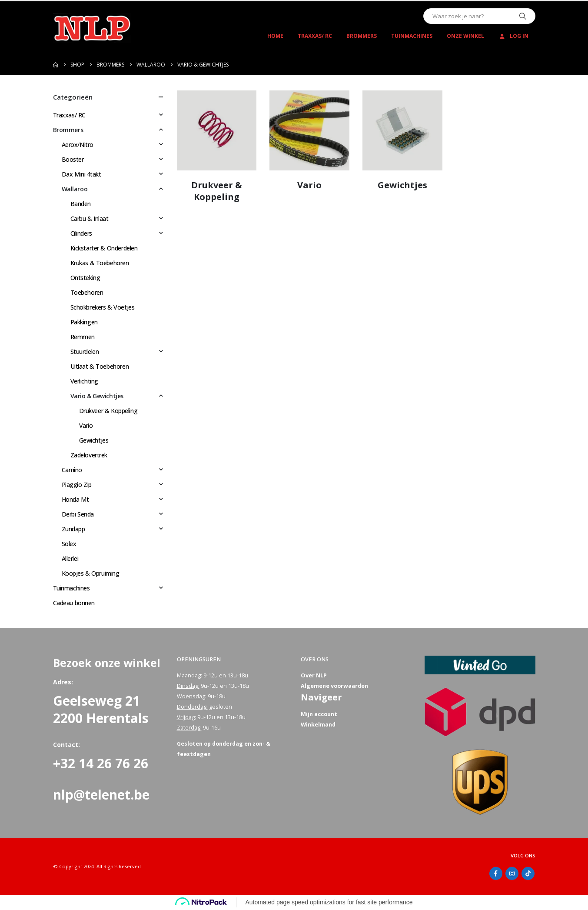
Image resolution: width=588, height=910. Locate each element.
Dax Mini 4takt (81, 174)
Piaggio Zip (77, 485)
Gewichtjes (94, 440)
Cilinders (81, 233)
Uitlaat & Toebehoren (100, 366)
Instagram (512, 873)
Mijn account (319, 714)
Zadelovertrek (89, 455)
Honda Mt (75, 499)
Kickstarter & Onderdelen (104, 248)
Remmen (83, 337)
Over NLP (314, 675)
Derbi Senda (78, 514)
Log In (513, 36)
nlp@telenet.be (101, 795)
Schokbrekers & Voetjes (103, 307)
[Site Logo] (92, 28)
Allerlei (70, 558)
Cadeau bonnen (74, 603)
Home (275, 36)
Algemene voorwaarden (334, 686)
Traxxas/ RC (315, 36)
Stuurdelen (85, 352)
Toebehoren (87, 292)
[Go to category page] (217, 130)
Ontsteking (85, 278)
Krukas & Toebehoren (100, 263)
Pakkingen (84, 322)
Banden (81, 204)
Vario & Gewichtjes (97, 396)
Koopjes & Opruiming (91, 573)
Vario (86, 425)
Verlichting (84, 381)
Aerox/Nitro (78, 145)
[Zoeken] (523, 16)
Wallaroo (75, 189)
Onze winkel (465, 36)
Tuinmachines (412, 36)
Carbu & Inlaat (90, 218)
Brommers (362, 36)
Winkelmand (318, 725)
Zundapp (73, 529)
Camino (72, 470)
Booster (73, 159)
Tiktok (528, 873)
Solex (69, 544)
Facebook (496, 873)
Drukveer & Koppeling (108, 411)
